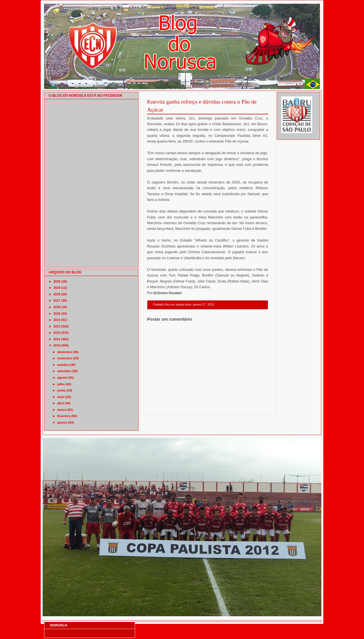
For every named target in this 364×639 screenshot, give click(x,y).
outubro (63, 365)
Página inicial (208, 408)
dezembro (65, 352)
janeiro (62, 422)
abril (60, 403)
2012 (57, 333)
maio (61, 397)
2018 (57, 294)
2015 (57, 314)
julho (61, 384)
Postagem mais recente (163, 408)
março (62, 410)
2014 (57, 320)
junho (61, 390)
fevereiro (64, 416)
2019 (57, 288)
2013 (57, 326)
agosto (62, 378)
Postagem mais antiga (253, 408)
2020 (57, 281)
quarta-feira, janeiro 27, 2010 (195, 305)
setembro (64, 371)
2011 (57, 339)
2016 (57, 307)
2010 (57, 345)
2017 (57, 300)
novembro (65, 358)
